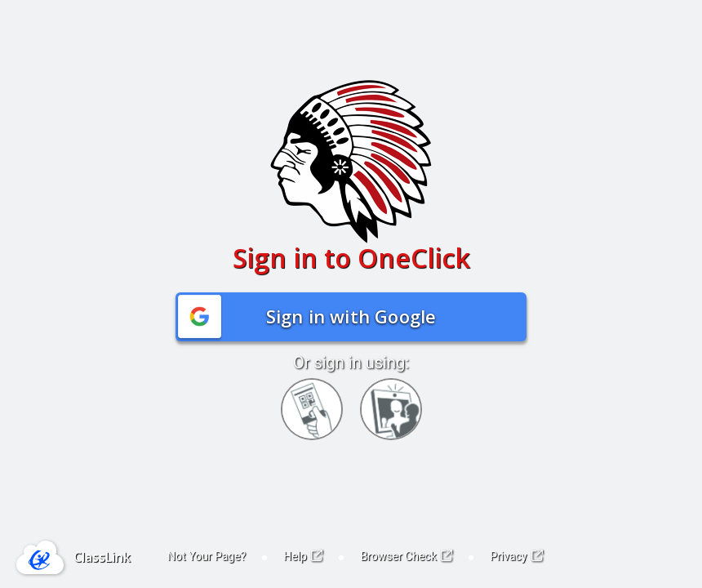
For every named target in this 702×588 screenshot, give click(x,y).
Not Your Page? (207, 556)
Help (303, 556)
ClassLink (102, 557)
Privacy (516, 556)
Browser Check (406, 556)
